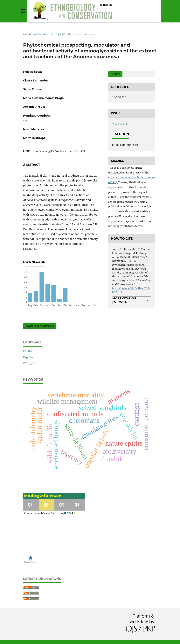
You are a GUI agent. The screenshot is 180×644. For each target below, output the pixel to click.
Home (27, 34)
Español (28, 357)
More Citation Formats (124, 300)
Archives (41, 34)
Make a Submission (40, 326)
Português (30, 363)
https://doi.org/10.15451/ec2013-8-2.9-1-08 (58, 151)
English (28, 351)
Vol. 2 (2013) (57, 34)
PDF (117, 74)
